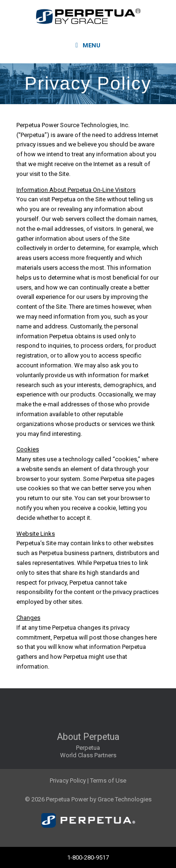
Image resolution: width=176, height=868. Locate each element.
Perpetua (88, 748)
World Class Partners (88, 755)
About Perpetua (88, 737)
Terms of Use (108, 780)
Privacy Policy (68, 780)
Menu (88, 45)
